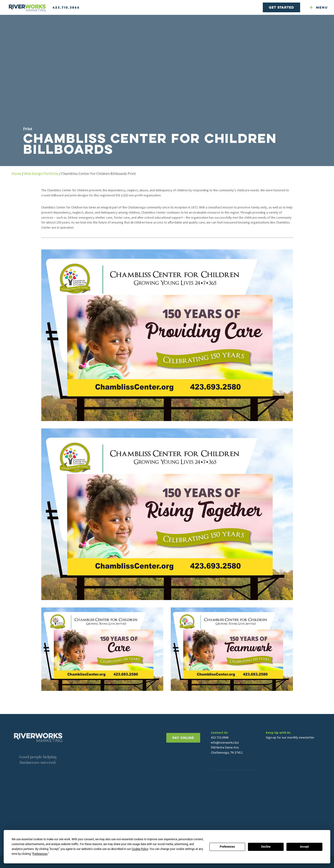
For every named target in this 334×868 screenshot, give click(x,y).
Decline (266, 847)
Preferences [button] (40, 854)
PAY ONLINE (183, 751)
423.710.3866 (66, 7)
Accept (305, 847)
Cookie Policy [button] (140, 849)
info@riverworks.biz (225, 750)
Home (16, 173)
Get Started (281, 7)
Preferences (227, 847)
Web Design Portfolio (41, 173)
